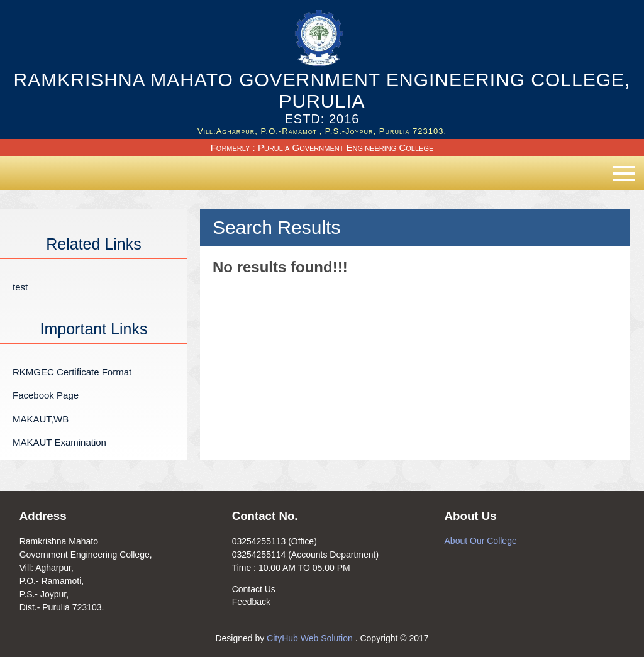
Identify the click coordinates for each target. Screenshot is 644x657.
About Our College (481, 541)
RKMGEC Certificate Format (72, 372)
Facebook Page (46, 395)
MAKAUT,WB (41, 419)
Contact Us (254, 589)
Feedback (251, 602)
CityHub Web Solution (311, 638)
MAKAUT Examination (59, 442)
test (20, 287)
